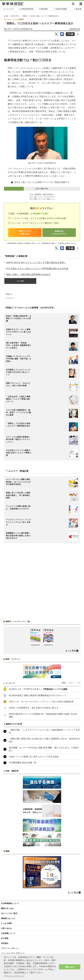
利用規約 (5, 943)
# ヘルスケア (9, 9)
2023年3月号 (75, 29)
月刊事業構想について (10, 903)
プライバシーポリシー (10, 948)
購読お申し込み (7, 908)
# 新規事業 (43, 9)
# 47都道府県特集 (26, 9)
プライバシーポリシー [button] (14, 976)
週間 (71, 683)
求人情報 (5, 938)
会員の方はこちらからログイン (59, 232)
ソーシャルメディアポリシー (13, 953)
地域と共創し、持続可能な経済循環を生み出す (28, 274)
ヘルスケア (11, 298)
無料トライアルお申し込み (25, 232)
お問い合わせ (6, 928)
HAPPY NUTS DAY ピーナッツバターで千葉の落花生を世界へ (36, 263)
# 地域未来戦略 (61, 9)
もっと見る (20, 281)
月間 (79, 683)
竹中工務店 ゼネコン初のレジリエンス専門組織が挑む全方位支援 (37, 269)
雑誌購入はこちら (8, 918)
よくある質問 (6, 923)
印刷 (70, 34)
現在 (64, 683)
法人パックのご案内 (9, 913)
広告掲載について (8, 933)
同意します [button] (70, 967)
